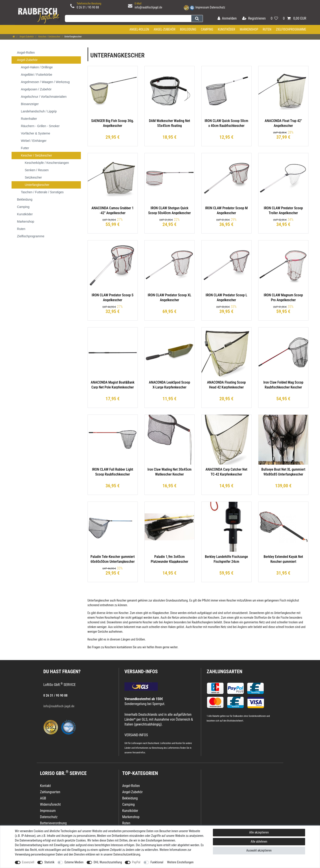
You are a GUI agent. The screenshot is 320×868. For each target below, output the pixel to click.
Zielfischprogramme (291, 29)
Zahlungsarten (224, 672)
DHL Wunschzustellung (108, 862)
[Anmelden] (227, 19)
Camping (207, 29)
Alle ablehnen (259, 842)
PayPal (136, 862)
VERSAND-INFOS (141, 672)
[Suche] (197, 18)
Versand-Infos (139, 753)
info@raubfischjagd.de (148, 7)
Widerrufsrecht (50, 804)
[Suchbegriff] (128, 18)
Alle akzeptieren (259, 832)
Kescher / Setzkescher (49, 37)
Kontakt (45, 786)
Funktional (157, 862)
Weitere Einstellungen (180, 862)
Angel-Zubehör (164, 29)
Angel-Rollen (139, 29)
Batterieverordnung (53, 823)
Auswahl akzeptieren (259, 850)
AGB (43, 798)
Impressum (202, 7)
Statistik (49, 862)
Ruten (267, 29)
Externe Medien (74, 862)
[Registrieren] (254, 19)
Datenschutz (217, 7)
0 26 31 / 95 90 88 (88, 7)
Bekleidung (188, 29)
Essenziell (28, 862)
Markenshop (249, 29)
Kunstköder (226, 29)
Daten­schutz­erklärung (127, 854)
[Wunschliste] (274, 19)
